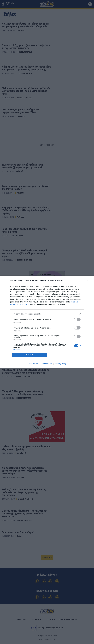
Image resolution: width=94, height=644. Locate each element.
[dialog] (47, 322)
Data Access (47, 364)
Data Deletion (33, 364)
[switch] (77, 319)
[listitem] (47, 314)
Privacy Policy (61, 364)
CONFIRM (29, 355)
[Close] (89, 281)
